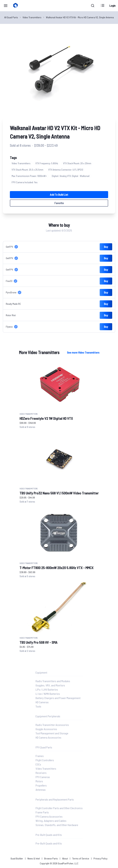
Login (112, 6)
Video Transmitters (32, 17)
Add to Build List (59, 195)
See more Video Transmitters (83, 352)
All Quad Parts (11, 17)
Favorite (59, 203)
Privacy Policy (100, 858)
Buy (106, 247)
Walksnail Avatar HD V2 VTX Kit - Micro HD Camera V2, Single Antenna (80, 17)
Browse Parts (51, 858)
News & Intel (34, 858)
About (65, 858)
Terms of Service (81, 858)
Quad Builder (17, 858)
